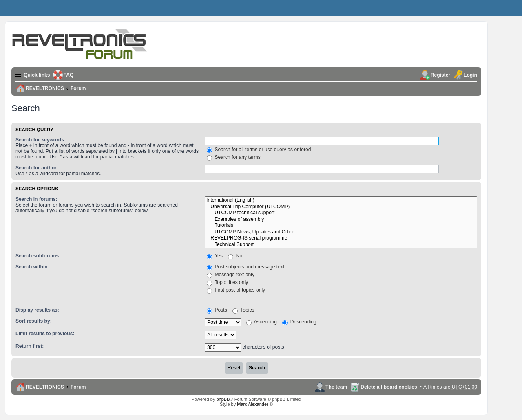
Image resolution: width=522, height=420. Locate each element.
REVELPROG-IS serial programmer (341, 238)
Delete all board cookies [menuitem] (389, 387)
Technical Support (341, 245)
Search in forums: (36, 199)
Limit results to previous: (45, 334)
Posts (217, 310)
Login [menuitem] (470, 75)
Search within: (32, 267)
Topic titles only (227, 282)
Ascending (262, 322)
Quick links (37, 75)
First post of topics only (236, 290)
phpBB (223, 399)
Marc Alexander (252, 404)
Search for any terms (234, 157)
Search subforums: (38, 256)
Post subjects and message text (246, 267)
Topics (243, 310)
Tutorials (341, 226)
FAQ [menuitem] (69, 75)
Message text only (231, 275)
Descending (299, 322)
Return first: (30, 346)
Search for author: (37, 168)
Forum (78, 387)
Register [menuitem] (440, 75)
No (235, 256)
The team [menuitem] (336, 387)
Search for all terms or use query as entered (259, 150)
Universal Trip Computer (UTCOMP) (341, 207)
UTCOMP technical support (341, 213)
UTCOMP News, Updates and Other (341, 232)
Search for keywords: (41, 140)
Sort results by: (34, 321)
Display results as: (37, 310)
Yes (215, 256)
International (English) (341, 200)
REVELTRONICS (45, 387)
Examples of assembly (341, 220)
